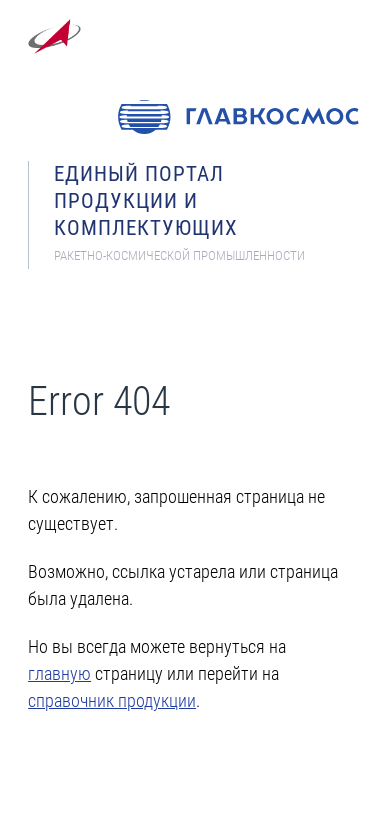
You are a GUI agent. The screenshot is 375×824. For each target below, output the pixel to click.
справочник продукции (112, 701)
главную (59, 674)
